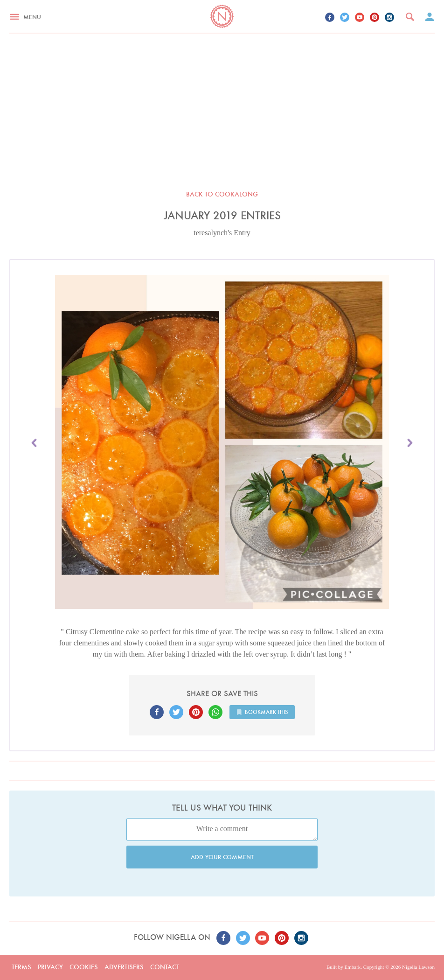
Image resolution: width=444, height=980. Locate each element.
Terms (21, 967)
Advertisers (124, 967)
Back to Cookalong (222, 194)
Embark (352, 967)
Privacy (50, 967)
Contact (165, 967)
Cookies (84, 967)
